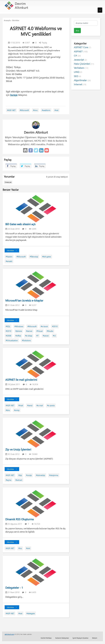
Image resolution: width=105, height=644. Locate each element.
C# (77, 56)
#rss (20, 548)
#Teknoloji (34, 257)
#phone (19, 331)
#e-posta (51, 405)
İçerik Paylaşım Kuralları (81, 638)
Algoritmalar (82, 80)
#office (18, 336)
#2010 (55, 326)
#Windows (19, 326)
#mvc (35, 110)
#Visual (40, 331)
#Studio (50, 331)
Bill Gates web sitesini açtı (20, 224)
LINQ (78, 72)
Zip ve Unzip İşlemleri (18, 449)
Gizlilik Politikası (46, 638)
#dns (8, 410)
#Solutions (26, 340)
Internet (80, 84)
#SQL (8, 326)
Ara (77, 30)
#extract (19, 480)
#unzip (29, 475)
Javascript (80, 60)
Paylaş (43, 43)
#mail (21, 405)
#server (29, 331)
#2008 (8, 336)
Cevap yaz (8, 182)
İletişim (95, 638)
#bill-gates (47, 257)
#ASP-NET (11, 110)
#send (30, 405)
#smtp (17, 410)
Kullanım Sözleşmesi (62, 638)
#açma (8, 480)
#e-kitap (29, 336)
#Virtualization (12, 340)
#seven (46, 336)
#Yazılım (9, 257)
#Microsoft (24, 110)
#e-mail (40, 405)
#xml (28, 548)
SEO (78, 76)
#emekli (9, 261)
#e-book (44, 326)
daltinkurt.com (9, 634)
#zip (20, 475)
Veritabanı (81, 68)
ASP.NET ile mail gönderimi (21, 380)
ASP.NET (81, 51)
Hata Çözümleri (84, 64)
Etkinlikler (16, 20)
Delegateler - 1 (14, 588)
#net (56, 110)
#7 (37, 336)
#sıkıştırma (54, 475)
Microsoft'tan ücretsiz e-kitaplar (24, 300)
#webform (46, 110)
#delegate (31, 613)
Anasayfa (7, 20)
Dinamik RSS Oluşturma (19, 519)
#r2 (54, 336)
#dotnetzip (40, 475)
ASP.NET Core (83, 47)
